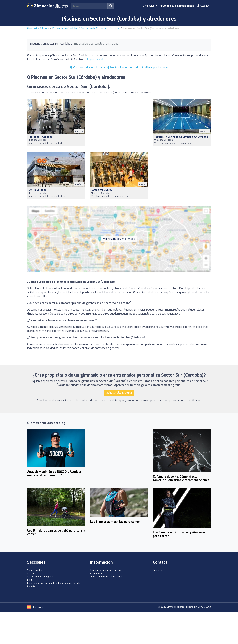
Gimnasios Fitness (38, 28)
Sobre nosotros (35, 570)
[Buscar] (111, 6)
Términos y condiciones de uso (106, 570)
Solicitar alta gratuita (119, 393)
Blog (30, 580)
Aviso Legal (96, 573)
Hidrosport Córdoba (40, 137)
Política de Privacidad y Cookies (106, 577)
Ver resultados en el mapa (88, 67)
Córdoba (115, 28)
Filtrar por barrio (157, 67)
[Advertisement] (119, 123)
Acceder (203, 6)
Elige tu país (36, 607)
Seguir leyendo (95, 59)
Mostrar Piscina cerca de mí (125, 67)
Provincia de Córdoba (65, 28)
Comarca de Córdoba (93, 28)
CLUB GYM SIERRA (102, 190)
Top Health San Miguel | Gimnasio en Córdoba (181, 137)
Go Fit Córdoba (37, 190)
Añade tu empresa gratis (177, 6)
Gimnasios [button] (149, 6)
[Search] (89, 6)
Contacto (157, 570)
